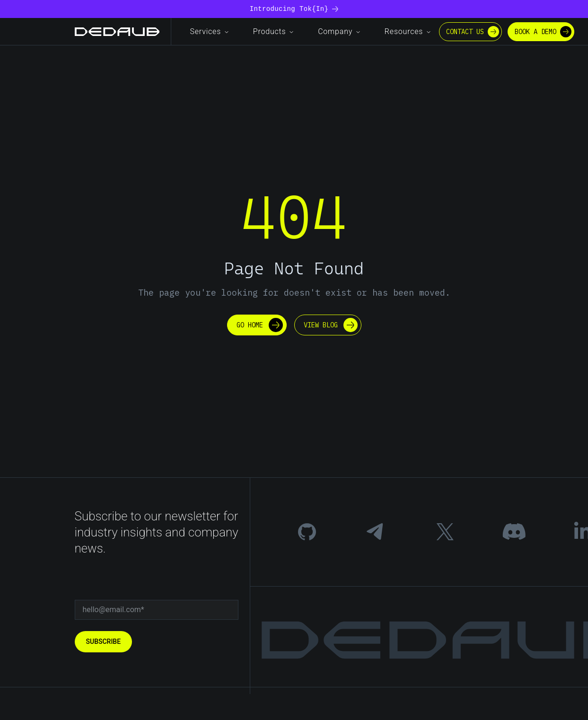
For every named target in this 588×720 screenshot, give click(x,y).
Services (210, 31)
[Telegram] (376, 532)
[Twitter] (445, 532)
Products (274, 31)
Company (339, 31)
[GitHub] (307, 532)
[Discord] (514, 532)
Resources (408, 31)
